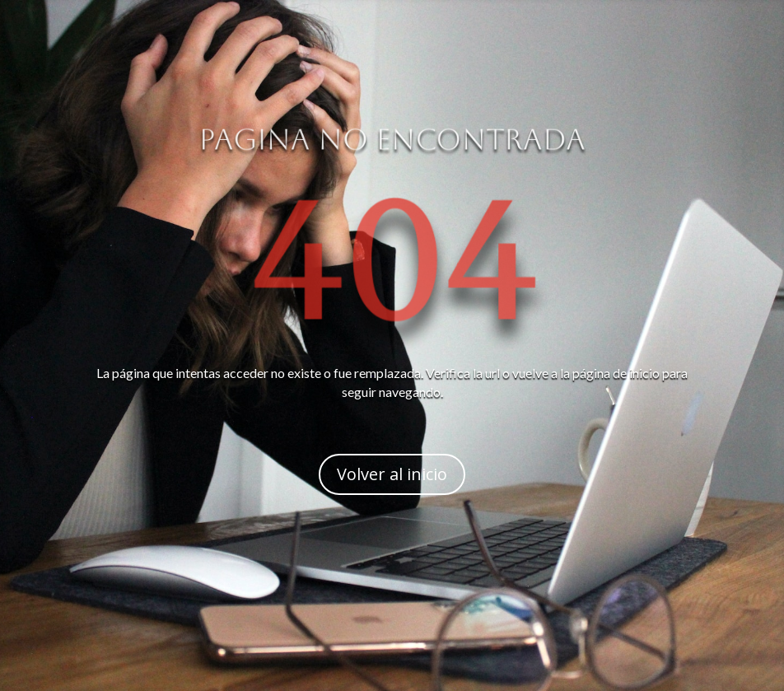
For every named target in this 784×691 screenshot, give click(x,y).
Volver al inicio (392, 474)
